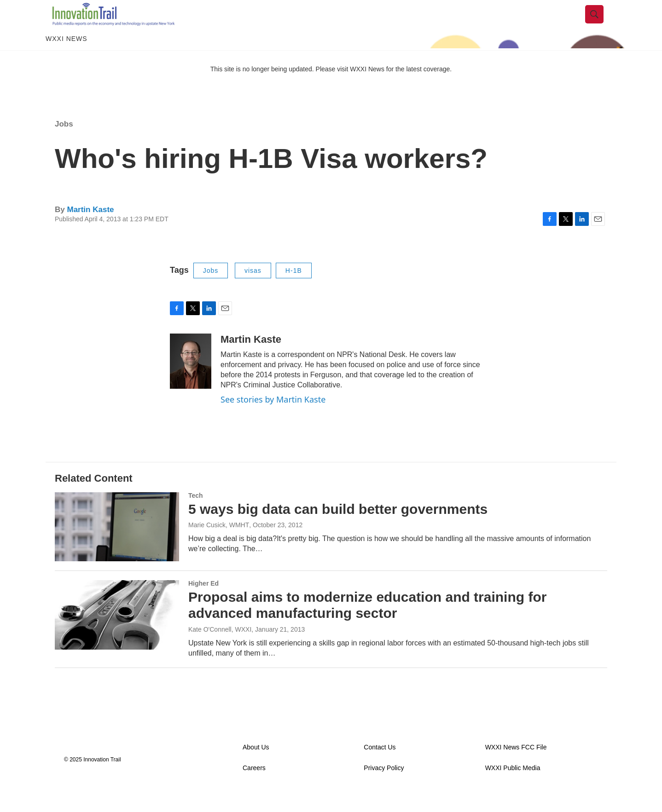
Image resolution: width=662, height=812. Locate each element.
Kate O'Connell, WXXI (220, 649)
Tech (196, 515)
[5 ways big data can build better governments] (117, 547)
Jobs (64, 144)
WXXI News (67, 59)
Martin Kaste (90, 229)
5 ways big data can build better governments (338, 529)
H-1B (294, 290)
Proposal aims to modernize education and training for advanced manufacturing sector (367, 625)
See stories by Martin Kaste (273, 419)
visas (253, 290)
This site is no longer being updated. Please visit (280, 89)
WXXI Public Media (513, 788)
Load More (331, 706)
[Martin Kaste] (191, 381)
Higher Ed (203, 603)
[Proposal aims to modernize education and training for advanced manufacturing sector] (117, 634)
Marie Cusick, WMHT (219, 545)
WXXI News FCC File (516, 767)
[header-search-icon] (601, 24)
